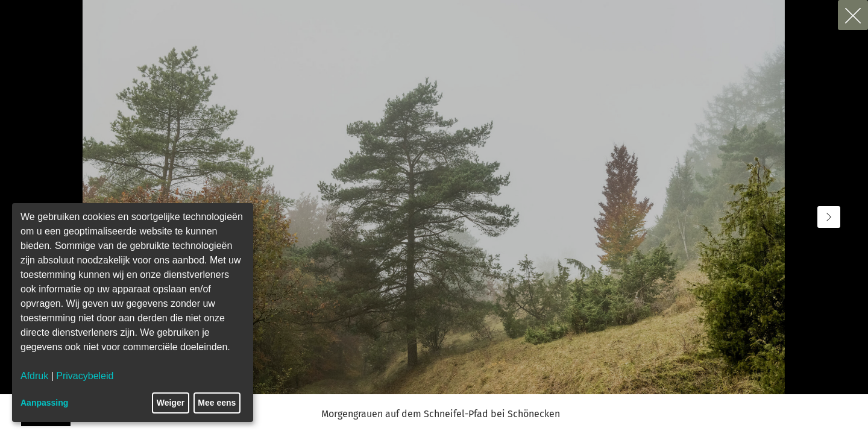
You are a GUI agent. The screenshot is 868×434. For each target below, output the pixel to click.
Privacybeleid (85, 376)
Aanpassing (44, 403)
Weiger (171, 403)
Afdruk (34, 376)
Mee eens (217, 403)
